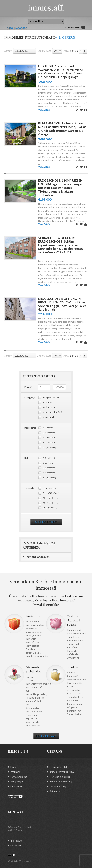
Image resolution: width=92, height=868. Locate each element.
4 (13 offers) (49, 473)
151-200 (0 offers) (52, 503)
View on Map (77, 110)
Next (85, 51)
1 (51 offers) (49, 458)
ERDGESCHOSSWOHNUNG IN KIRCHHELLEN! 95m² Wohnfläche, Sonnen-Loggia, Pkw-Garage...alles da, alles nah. (62, 304)
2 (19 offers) (49, 433)
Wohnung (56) (50, 407)
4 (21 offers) (49, 442)
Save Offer (81, 110)
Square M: (30, 488)
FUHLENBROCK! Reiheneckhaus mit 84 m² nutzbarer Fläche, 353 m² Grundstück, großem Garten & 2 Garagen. (62, 129)
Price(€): (29, 387)
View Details (44, 110)
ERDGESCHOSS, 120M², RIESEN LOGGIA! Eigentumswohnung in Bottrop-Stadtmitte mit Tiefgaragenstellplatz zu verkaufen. (60, 188)
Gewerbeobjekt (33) (52, 412)
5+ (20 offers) (49, 478)
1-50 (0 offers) (50, 488)
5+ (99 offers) (49, 447)
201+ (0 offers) (50, 508)
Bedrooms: (30, 428)
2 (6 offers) (48, 463)
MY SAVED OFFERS (75, 28)
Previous (81, 51)
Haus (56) (48, 402)
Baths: (28, 458)
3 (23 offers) (49, 468)
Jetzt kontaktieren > (46, 736)
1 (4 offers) (48, 428)
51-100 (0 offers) (51, 493)
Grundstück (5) (50, 417)
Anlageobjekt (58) (51, 397)
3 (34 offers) (49, 437)
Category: (29, 398)
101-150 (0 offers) (52, 498)
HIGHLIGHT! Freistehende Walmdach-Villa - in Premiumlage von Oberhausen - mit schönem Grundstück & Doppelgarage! (61, 71)
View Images (86, 110)
